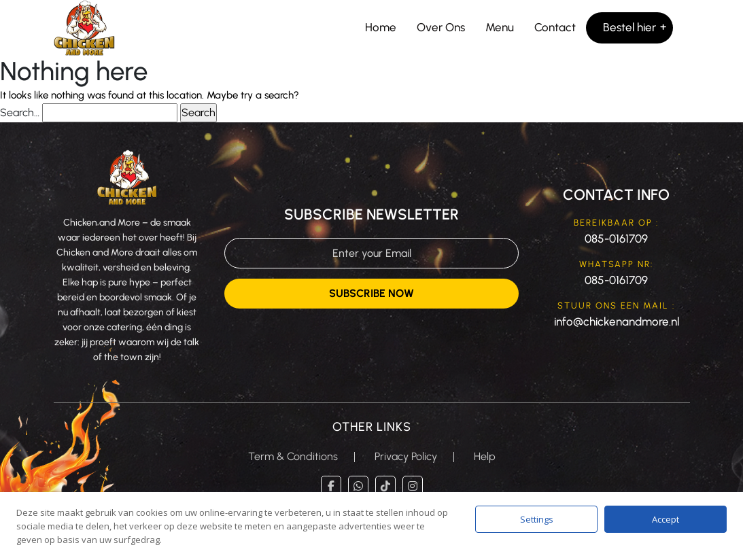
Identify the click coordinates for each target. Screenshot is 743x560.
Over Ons (441, 27)
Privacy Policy (406, 456)
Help (485, 456)
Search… (20, 112)
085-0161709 (616, 239)
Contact (555, 27)
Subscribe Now (371, 293)
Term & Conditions (293, 456)
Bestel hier (629, 27)
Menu (500, 27)
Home (381, 27)
